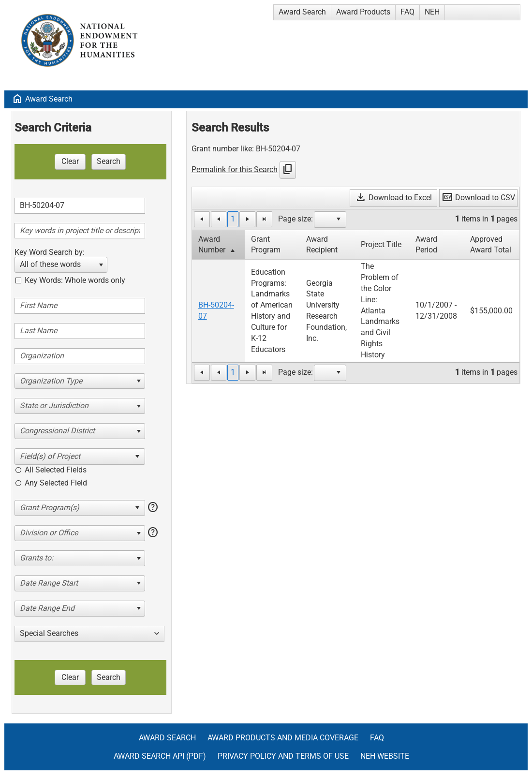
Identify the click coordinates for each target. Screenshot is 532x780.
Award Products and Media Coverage (283, 738)
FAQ (407, 12)
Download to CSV (478, 198)
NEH (432, 12)
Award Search (302, 12)
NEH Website (385, 756)
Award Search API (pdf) (160, 756)
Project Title (381, 244)
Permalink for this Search (235, 169)
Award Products (363, 12)
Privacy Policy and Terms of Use (283, 756)
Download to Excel (393, 198)
